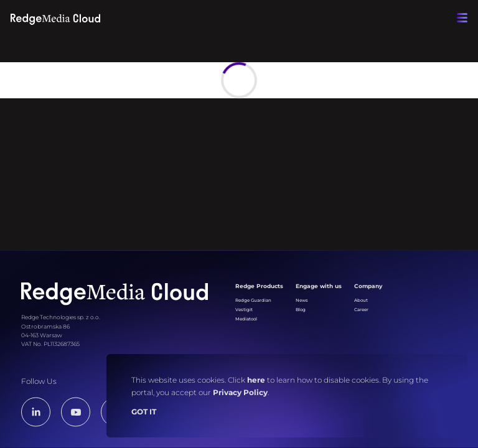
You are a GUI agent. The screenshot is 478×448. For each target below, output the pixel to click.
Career (361, 310)
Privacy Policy (240, 392)
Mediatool (246, 319)
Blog (301, 310)
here (256, 380)
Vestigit (244, 310)
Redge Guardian (253, 300)
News (302, 300)
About (361, 300)
